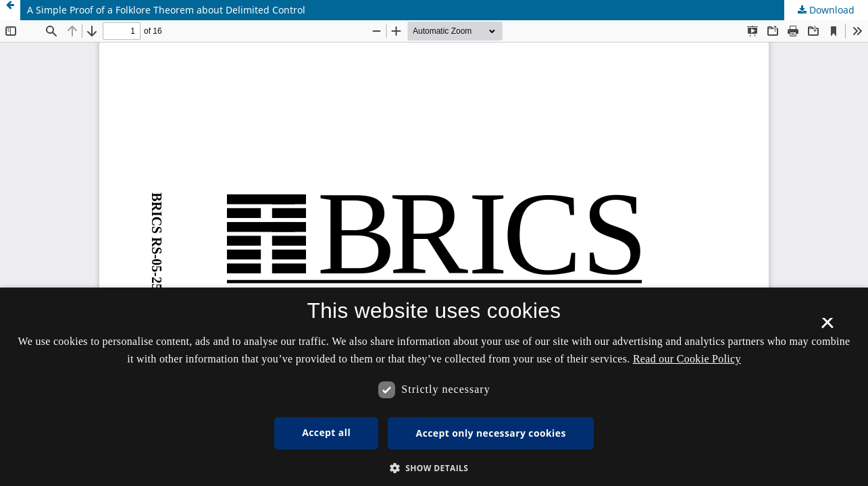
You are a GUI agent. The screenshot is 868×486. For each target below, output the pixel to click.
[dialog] (434, 387)
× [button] (827, 327)
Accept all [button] (326, 432)
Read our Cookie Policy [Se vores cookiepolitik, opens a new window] (687, 359)
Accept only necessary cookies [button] (491, 433)
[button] (434, 468)
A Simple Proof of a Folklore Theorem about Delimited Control (166, 10)
